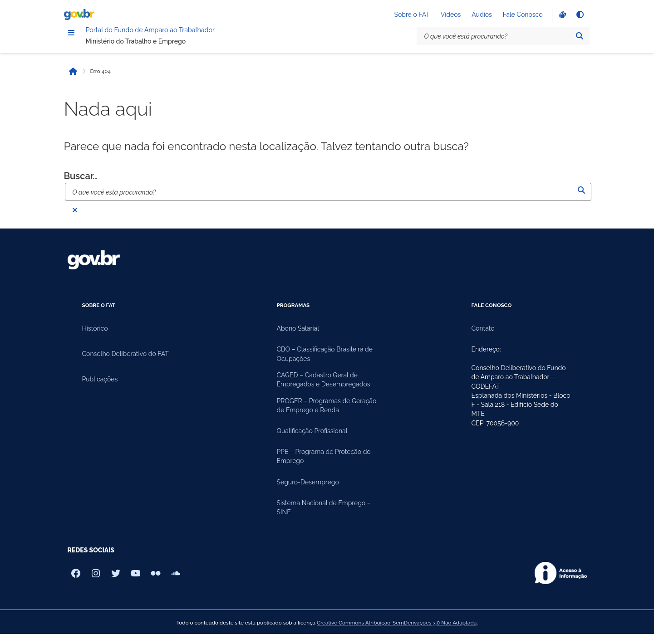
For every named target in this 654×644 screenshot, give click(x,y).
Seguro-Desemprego (308, 492)
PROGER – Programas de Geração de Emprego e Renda (327, 415)
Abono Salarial (298, 339)
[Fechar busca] (75, 220)
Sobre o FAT (412, 16)
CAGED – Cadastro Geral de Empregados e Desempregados (324, 390)
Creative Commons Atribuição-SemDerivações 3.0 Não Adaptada (397, 633)
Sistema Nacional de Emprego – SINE (324, 517)
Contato (483, 339)
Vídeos (451, 16)
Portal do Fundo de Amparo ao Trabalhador (195, 37)
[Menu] (71, 38)
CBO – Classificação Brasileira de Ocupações (325, 364)
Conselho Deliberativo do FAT (125, 364)
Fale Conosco (523, 16)
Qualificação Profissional (312, 441)
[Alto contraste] (580, 16)
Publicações (100, 390)
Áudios (482, 16)
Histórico (95, 339)
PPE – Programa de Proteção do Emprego (324, 466)
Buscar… (81, 186)
